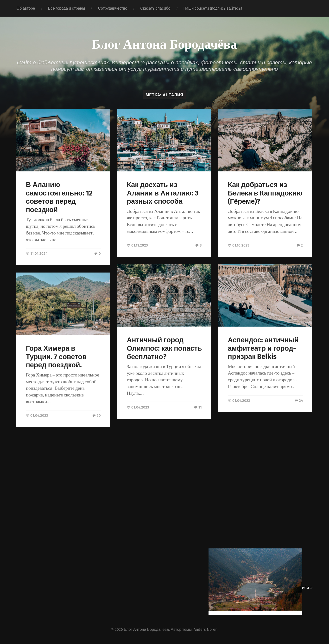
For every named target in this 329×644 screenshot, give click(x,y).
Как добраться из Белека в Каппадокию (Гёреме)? (265, 193)
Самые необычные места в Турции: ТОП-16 (261, 503)
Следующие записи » (291, 587)
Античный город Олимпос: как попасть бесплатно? (164, 348)
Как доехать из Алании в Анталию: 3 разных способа (163, 193)
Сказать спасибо (155, 8)
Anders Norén (206, 629)
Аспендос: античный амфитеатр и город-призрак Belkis (263, 348)
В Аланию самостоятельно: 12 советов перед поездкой (59, 197)
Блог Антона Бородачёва (165, 43)
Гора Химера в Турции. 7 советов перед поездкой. (56, 357)
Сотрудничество (113, 8)
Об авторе (26, 8)
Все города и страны (67, 8)
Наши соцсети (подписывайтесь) (213, 8)
